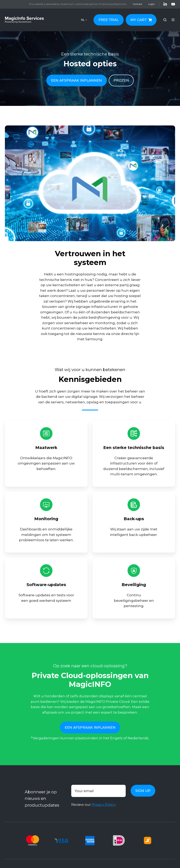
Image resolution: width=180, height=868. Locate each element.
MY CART (141, 20)
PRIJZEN (121, 80)
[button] (165, 20)
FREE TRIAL (109, 20)
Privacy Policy (103, 805)
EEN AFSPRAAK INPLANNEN (76, 80)
